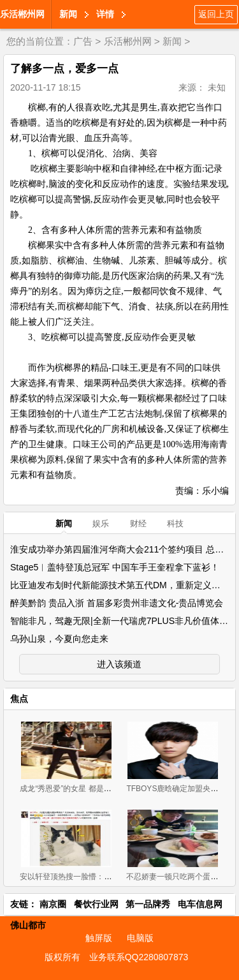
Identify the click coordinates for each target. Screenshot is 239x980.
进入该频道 (119, 664)
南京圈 (53, 904)
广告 (83, 41)
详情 (105, 14)
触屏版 (99, 938)
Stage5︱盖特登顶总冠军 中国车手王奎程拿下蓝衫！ (115, 567)
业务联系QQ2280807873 (139, 957)
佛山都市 (28, 925)
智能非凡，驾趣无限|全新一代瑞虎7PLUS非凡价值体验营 (124, 621)
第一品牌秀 (148, 904)
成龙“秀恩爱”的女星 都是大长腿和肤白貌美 (92, 789)
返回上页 (216, 14)
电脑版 (140, 938)
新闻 (68, 14)
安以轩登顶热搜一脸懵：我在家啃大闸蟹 (89, 877)
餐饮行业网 (96, 904)
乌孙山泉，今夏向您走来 (59, 639)
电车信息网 (200, 904)
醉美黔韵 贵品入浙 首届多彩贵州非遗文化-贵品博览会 (117, 603)
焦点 (19, 699)
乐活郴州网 (22, 14)
